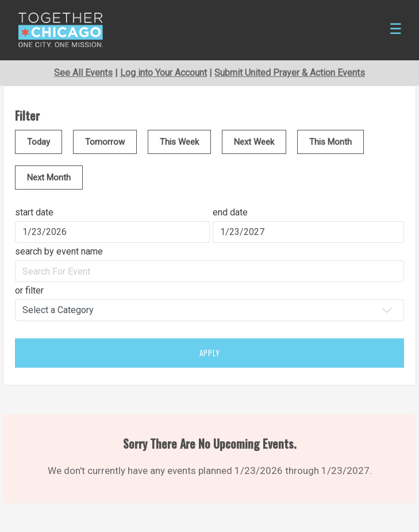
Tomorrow (105, 142)
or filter (29, 290)
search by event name (59, 251)
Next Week (254, 142)
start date (34, 212)
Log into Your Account (164, 73)
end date (230, 212)
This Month (330, 142)
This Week (179, 142)
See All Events (83, 73)
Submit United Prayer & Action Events (290, 73)
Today (39, 142)
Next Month (49, 178)
